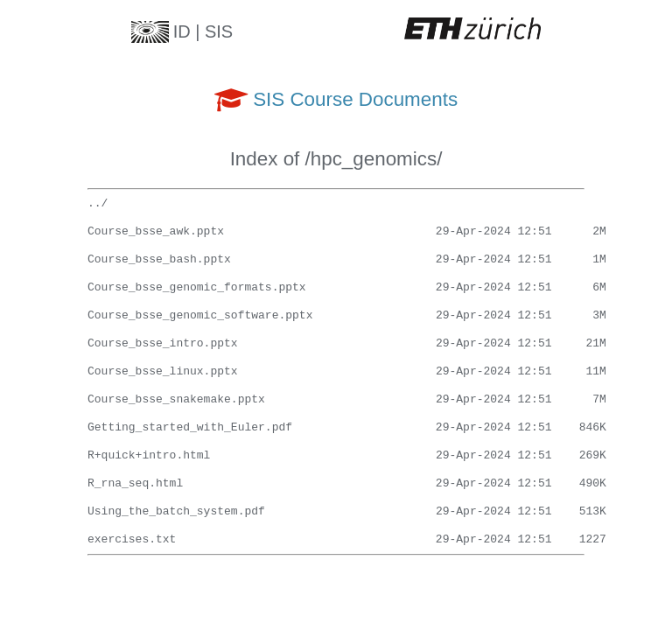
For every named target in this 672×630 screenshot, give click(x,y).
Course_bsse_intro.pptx (163, 344)
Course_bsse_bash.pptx (159, 260)
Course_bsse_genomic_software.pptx (200, 316)
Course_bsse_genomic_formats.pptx (197, 288)
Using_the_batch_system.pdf (176, 512)
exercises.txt (132, 540)
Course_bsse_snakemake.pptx (176, 400)
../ (98, 204)
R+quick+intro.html (149, 456)
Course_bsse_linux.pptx (163, 372)
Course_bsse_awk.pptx (156, 232)
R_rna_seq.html (135, 484)
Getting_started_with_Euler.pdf (190, 428)
